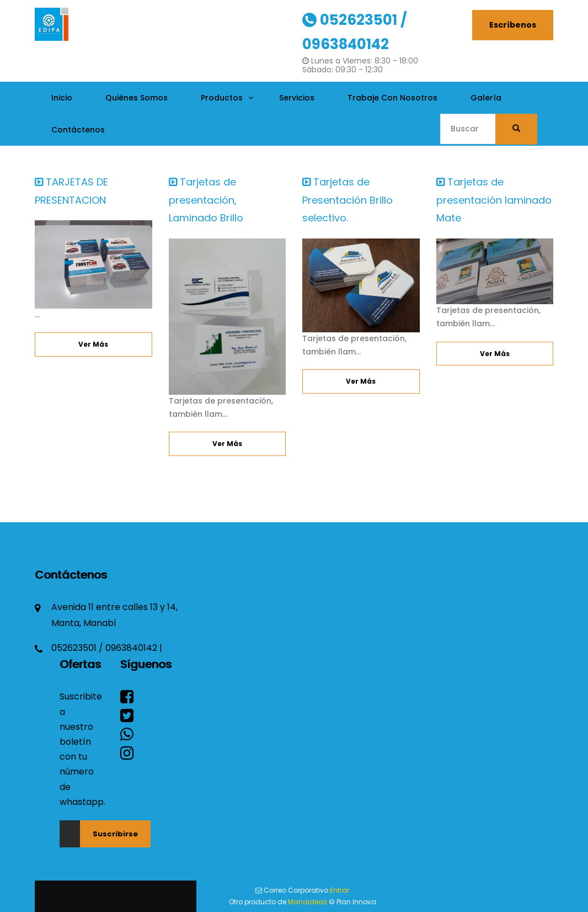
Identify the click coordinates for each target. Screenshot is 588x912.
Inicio (62, 98)
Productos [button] (222, 98)
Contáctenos (78, 130)
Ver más (93, 344)
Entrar (340, 890)
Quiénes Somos (137, 98)
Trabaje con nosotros (392, 98)
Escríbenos (513, 25)
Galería (486, 98)
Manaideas (308, 902)
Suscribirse (115, 834)
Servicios (297, 98)
